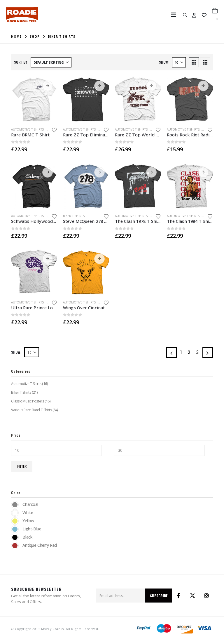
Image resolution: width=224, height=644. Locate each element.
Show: (164, 62)
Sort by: (21, 62)
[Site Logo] (22, 15)
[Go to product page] (34, 99)
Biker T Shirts (74, 216)
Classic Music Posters (27, 401)
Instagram (206, 596)
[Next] (208, 353)
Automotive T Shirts (27, 129)
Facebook (178, 596)
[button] (175, 15)
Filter (22, 466)
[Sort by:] (51, 62)
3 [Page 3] (197, 352)
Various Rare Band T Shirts (31, 410)
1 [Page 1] (181, 352)
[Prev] (171, 353)
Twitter (192, 596)
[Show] (179, 62)
